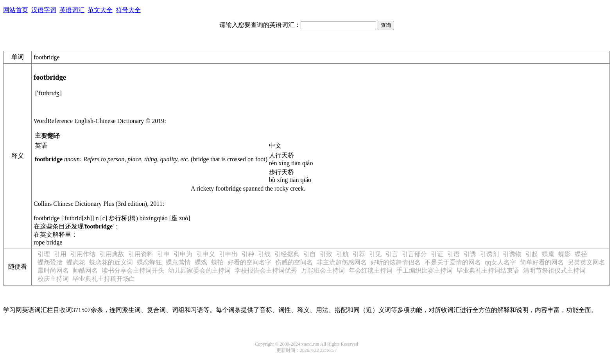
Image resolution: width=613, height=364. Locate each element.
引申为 (183, 254)
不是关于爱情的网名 (453, 262)
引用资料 (141, 254)
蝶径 (581, 254)
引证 (437, 254)
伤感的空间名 (294, 262)
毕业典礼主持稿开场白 (104, 279)
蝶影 (565, 254)
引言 (392, 254)
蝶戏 (201, 262)
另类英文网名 (586, 262)
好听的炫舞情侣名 (396, 262)
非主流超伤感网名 (342, 262)
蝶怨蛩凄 (50, 262)
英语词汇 (72, 10)
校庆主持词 (53, 279)
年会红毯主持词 (371, 270)
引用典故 (112, 254)
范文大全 (100, 10)
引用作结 (83, 254)
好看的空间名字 (249, 262)
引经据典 (287, 254)
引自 (310, 254)
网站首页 (16, 10)
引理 (44, 254)
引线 (264, 254)
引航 (342, 254)
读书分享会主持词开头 (133, 270)
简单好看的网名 (542, 262)
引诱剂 (489, 254)
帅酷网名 (85, 270)
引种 (248, 254)
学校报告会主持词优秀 (266, 270)
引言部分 (414, 254)
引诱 (470, 254)
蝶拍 (217, 262)
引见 (375, 254)
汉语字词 (44, 10)
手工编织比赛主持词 (425, 270)
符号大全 (128, 10)
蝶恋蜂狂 (149, 262)
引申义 (206, 254)
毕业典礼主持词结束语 (488, 270)
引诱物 (512, 254)
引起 (532, 254)
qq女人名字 (500, 262)
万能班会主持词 (323, 270)
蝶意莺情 (178, 262)
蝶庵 (548, 254)
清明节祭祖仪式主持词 (554, 270)
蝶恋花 (76, 262)
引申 (163, 254)
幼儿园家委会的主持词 (199, 270)
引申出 (228, 254)
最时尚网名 (53, 270)
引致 (326, 254)
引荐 (359, 254)
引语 (453, 254)
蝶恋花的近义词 (111, 262)
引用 (60, 254)
